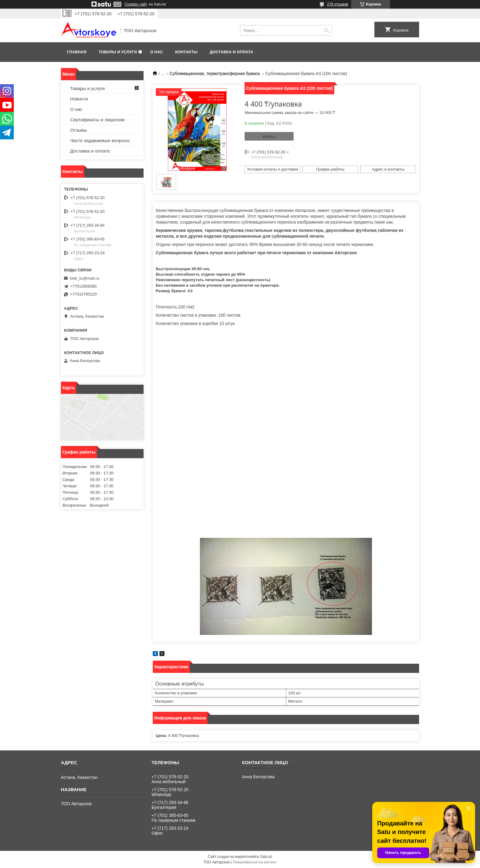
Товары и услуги (118, 52)
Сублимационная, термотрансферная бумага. (215, 74)
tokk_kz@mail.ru (84, 278)
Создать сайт (136, 4)
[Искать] (326, 30)
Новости (79, 99)
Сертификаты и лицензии (97, 120)
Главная (77, 52)
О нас (157, 52)
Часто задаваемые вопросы (100, 140)
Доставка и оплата (231, 52)
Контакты (186, 52)
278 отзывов (337, 4)
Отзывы (79, 130)
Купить (269, 136)
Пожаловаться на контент (255, 862)
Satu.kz (266, 857)
